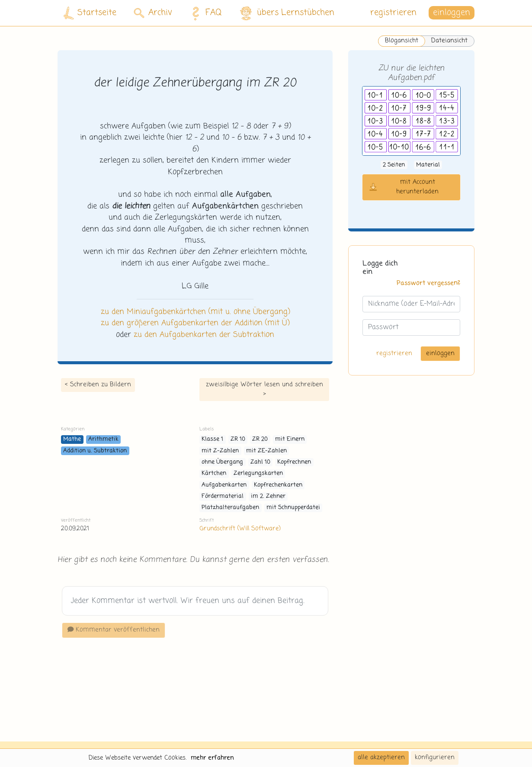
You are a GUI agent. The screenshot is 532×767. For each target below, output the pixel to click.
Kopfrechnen (294, 462)
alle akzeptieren (381, 757)
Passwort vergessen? (428, 283)
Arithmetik (103, 439)
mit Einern (290, 439)
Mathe (72, 439)
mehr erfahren (212, 758)
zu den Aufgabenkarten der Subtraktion (204, 335)
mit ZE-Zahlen (266, 451)
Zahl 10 (260, 462)
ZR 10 (238, 439)
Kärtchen (214, 473)
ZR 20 (260, 439)
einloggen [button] (452, 13)
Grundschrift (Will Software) (240, 529)
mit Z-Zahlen (220, 451)
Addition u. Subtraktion (95, 451)
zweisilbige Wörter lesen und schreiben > (264, 389)
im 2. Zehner (268, 496)
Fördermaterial (223, 496)
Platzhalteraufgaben (230, 508)
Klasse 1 (212, 439)
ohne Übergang (222, 462)
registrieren (393, 13)
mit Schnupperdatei (293, 508)
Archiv (153, 13)
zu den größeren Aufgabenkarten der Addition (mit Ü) (195, 323)
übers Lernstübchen (287, 13)
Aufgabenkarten (224, 485)
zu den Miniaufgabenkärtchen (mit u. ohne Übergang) (195, 312)
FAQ (204, 13)
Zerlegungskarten (258, 473)
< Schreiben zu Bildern (98, 385)
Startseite (90, 13)
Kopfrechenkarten (278, 485)
